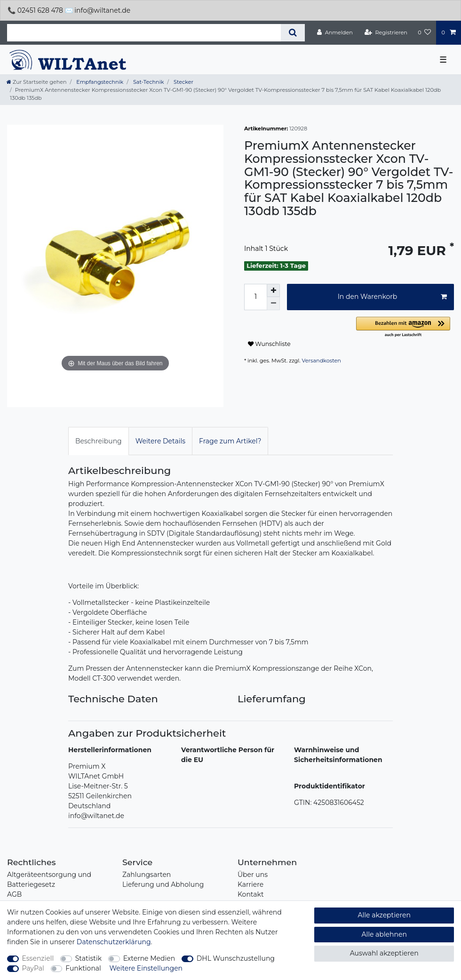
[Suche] (293, 33)
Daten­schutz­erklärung (114, 942)
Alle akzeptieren (384, 915)
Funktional (83, 968)
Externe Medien (149, 958)
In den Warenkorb (392, 297)
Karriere (250, 884)
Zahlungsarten (147, 875)
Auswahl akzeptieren (384, 953)
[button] (405, 327)
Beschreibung (99, 441)
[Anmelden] (335, 32)
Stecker (183, 82)
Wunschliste (269, 344)
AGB (14, 894)
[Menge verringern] (273, 304)
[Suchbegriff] (144, 33)
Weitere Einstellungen (146, 968)
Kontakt (251, 894)
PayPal (33, 968)
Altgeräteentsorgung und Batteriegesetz (49, 880)
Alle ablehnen (384, 934)
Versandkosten (322, 361)
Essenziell (38, 958)
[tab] (99, 441)
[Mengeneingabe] (255, 297)
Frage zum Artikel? (230, 441)
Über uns (253, 875)
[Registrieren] (386, 32)
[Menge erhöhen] (273, 290)
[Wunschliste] (424, 32)
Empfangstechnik (99, 82)
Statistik (88, 958)
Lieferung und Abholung (163, 884)
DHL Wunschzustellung (236, 958)
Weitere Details (160, 441)
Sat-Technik (148, 82)
